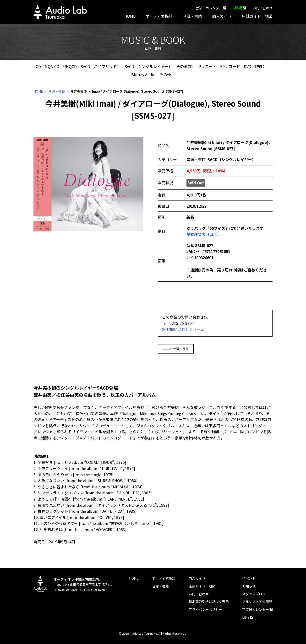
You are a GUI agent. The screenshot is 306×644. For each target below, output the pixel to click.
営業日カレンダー (211, 8)
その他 (165, 74)
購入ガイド (222, 16)
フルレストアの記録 (257, 602)
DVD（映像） (255, 66)
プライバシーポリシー (205, 609)
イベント (249, 578)
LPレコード (206, 66)
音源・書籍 (192, 16)
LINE (248, 617)
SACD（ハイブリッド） (101, 66)
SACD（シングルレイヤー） (148, 66)
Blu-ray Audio (143, 74)
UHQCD (70, 66)
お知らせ (249, 586)
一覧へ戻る (176, 349)
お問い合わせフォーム (183, 329)
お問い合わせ (262, 8)
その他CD (184, 66)
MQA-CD (52, 66)
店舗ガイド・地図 (257, 16)
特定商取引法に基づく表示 (209, 602)
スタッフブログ (254, 594)
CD (38, 66)
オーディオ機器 (159, 16)
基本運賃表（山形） (204, 234)
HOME (130, 16)
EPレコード (230, 66)
